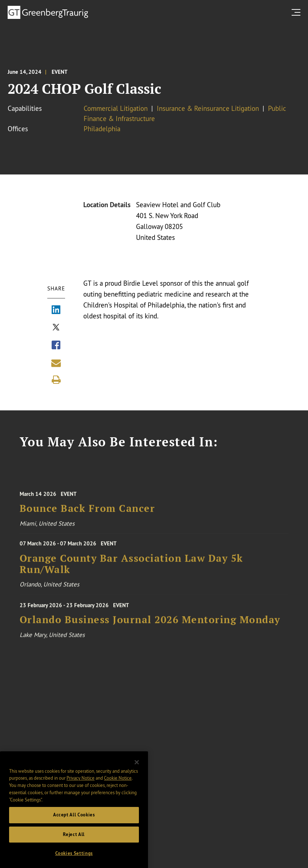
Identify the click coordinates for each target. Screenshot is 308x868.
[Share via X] (56, 328)
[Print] (56, 380)
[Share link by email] (56, 363)
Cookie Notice (118, 798)
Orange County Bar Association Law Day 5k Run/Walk (131, 572)
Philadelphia (102, 129)
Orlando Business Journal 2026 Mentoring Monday (150, 629)
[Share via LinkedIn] (56, 311)
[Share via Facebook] (56, 346)
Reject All (74, 854)
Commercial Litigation (116, 108)
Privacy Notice (81, 798)
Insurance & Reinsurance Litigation (208, 108)
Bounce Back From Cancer (87, 518)
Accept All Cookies (74, 835)
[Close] (137, 782)
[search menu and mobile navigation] (297, 12)
